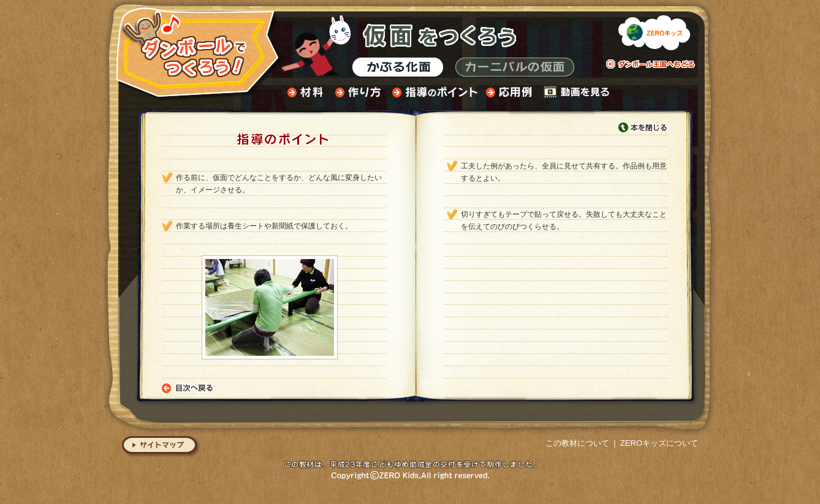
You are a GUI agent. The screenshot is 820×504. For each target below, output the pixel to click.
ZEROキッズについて (659, 443)
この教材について (577, 443)
